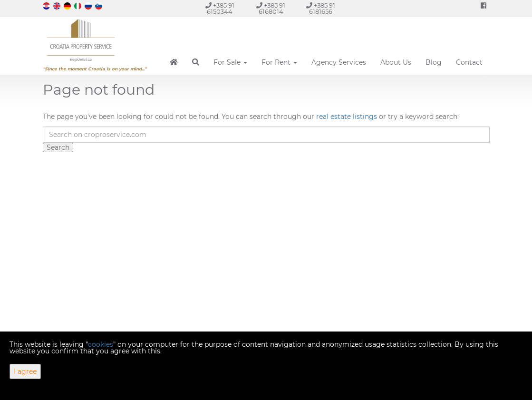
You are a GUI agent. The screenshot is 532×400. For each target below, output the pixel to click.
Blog (434, 62)
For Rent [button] (279, 62)
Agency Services (339, 62)
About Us (396, 62)
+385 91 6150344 (220, 9)
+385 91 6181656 (321, 9)
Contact (469, 62)
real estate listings (347, 117)
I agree (25, 371)
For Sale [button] (230, 62)
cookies (101, 344)
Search (58, 147)
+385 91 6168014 (271, 9)
